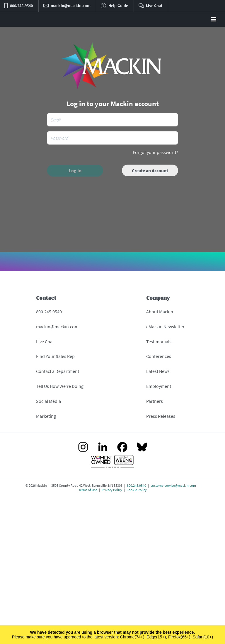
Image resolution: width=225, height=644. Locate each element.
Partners (155, 401)
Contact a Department (58, 371)
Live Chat (45, 342)
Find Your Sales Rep (55, 356)
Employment (159, 386)
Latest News (158, 371)
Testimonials (159, 342)
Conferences (159, 356)
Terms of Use (88, 490)
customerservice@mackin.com (173, 485)
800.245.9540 (49, 312)
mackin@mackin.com (57, 327)
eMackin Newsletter (165, 327)
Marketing (46, 416)
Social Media (48, 401)
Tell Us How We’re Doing (60, 386)
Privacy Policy (112, 490)
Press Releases (161, 416)
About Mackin (160, 312)
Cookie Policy (137, 490)
